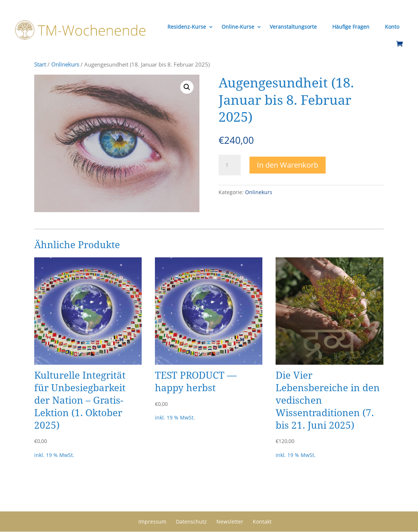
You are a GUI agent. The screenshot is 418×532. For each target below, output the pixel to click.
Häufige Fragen (350, 27)
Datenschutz (191, 522)
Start (40, 64)
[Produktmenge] (230, 165)
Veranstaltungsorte (293, 27)
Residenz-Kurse (186, 27)
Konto (392, 27)
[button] (187, 87)
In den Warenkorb (288, 165)
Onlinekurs (65, 64)
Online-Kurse (238, 27)
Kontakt (262, 522)
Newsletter (230, 522)
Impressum (152, 522)
